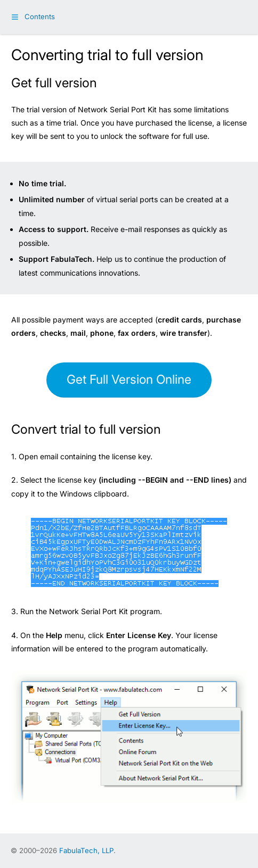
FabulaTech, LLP (86, 850)
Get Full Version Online (129, 379)
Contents (40, 16)
